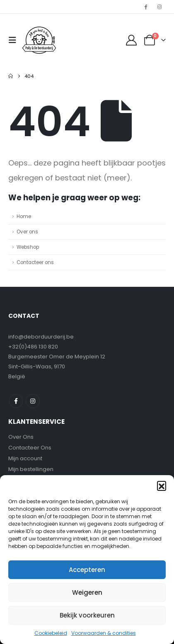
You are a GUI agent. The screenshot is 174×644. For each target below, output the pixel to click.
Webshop (28, 247)
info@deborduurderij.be (41, 337)
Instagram (33, 401)
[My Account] (132, 40)
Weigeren (87, 592)
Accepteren (87, 570)
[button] (162, 485)
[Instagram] (159, 7)
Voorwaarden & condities (104, 633)
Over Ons (21, 437)
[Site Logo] (39, 40)
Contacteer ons (35, 262)
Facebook (16, 401)
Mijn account (25, 458)
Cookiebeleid (51, 633)
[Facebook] (146, 7)
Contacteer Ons (30, 448)
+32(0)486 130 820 (33, 347)
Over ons (27, 232)
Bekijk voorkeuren (87, 615)
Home (24, 216)
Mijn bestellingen (31, 469)
